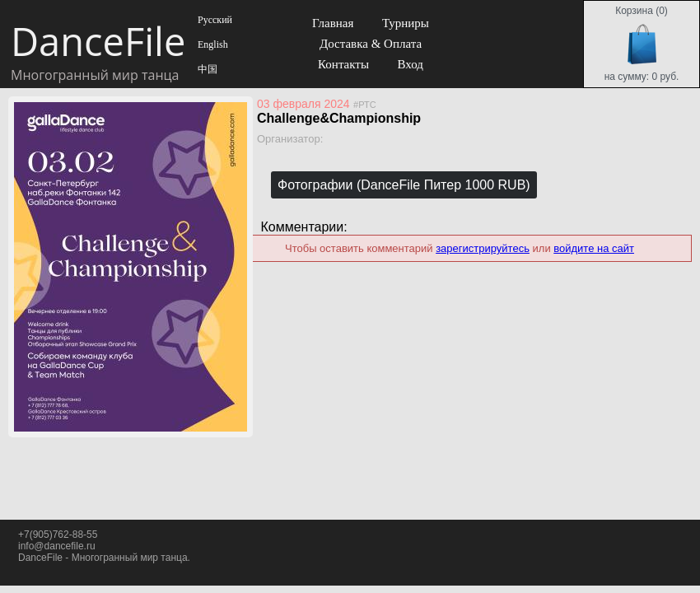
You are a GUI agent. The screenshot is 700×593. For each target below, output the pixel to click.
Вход (410, 64)
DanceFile (97, 41)
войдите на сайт (594, 248)
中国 (206, 69)
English (212, 44)
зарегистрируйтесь (483, 248)
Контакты (343, 64)
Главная (333, 23)
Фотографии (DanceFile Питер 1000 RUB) (404, 185)
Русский (214, 20)
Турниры (406, 23)
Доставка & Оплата (371, 44)
